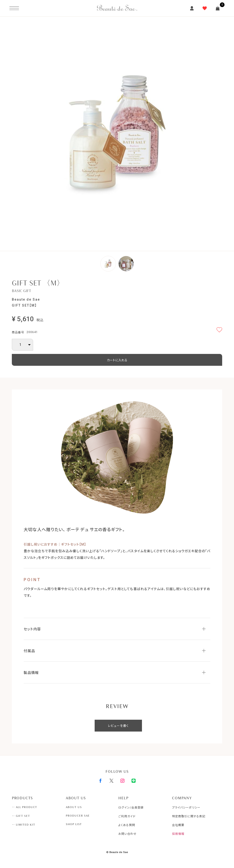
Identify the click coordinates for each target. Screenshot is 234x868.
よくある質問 (127, 825)
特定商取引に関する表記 (189, 816)
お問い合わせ (127, 834)
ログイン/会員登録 (131, 808)
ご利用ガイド (127, 816)
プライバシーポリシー (186, 808)
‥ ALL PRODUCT (24, 807)
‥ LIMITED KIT (24, 825)
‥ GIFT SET (21, 816)
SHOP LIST (74, 824)
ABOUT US (74, 807)
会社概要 (178, 825)
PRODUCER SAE (78, 816)
